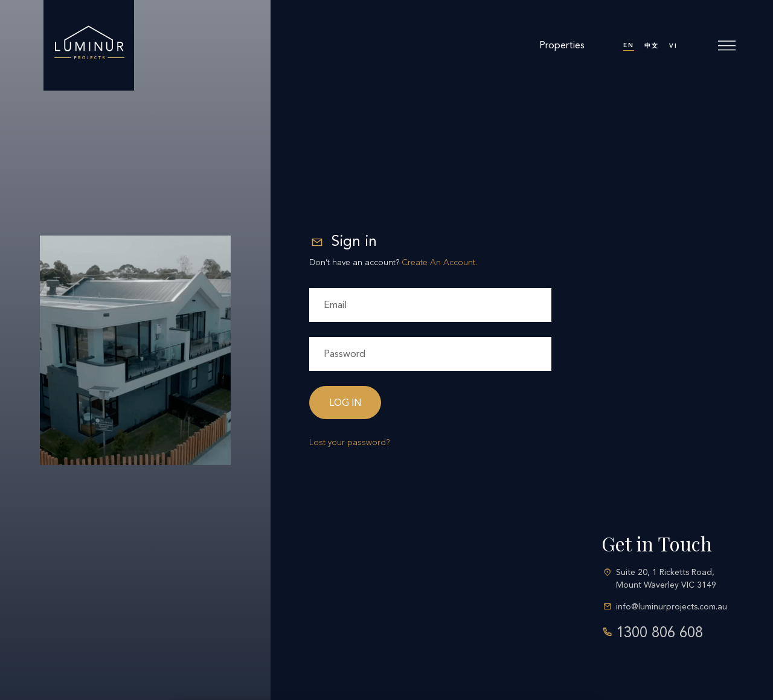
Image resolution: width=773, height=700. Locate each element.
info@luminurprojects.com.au (672, 607)
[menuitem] (629, 46)
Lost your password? (349, 442)
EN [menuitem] (629, 45)
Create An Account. (440, 262)
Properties (562, 45)
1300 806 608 (659, 632)
